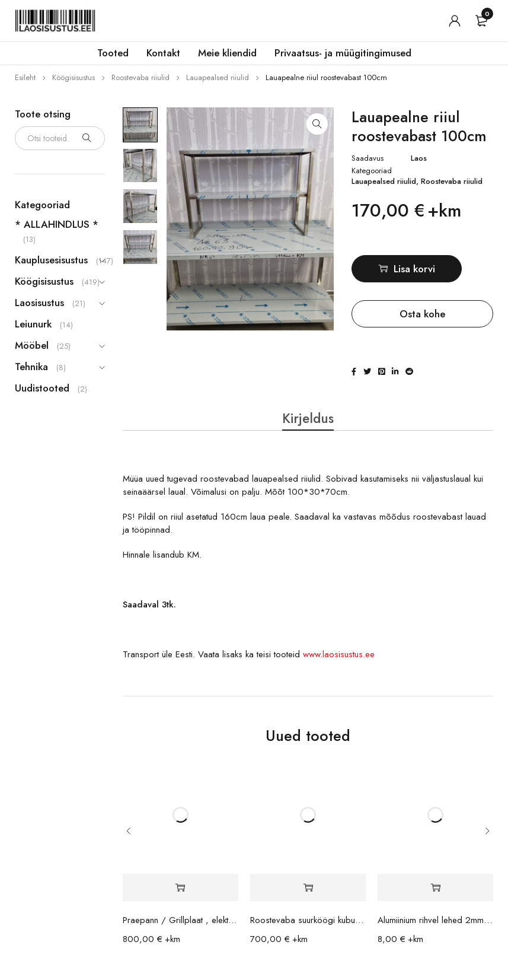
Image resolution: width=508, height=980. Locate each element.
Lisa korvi (430, 269)
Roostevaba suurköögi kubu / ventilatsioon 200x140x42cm (308, 926)
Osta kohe (422, 314)
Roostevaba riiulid (140, 77)
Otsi (87, 138)
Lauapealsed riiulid (218, 77)
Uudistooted (42, 388)
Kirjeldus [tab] (308, 419)
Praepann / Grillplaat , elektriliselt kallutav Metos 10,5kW (180, 926)
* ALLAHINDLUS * (57, 224)
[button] (317, 124)
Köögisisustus (74, 77)
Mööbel (32, 345)
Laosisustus (39, 303)
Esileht (25, 77)
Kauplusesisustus (51, 260)
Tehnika (31, 367)
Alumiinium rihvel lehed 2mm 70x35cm (435, 926)
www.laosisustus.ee (339, 660)
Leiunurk (33, 324)
